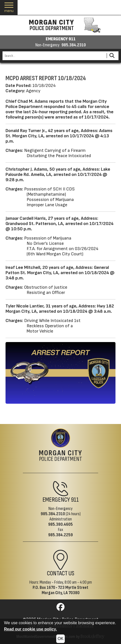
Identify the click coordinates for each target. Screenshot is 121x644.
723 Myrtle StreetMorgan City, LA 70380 (65, 590)
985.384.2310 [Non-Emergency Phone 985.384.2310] (53, 514)
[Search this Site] (54, 56)
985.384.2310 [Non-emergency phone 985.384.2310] (74, 45)
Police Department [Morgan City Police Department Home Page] (61, 456)
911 (75, 500)
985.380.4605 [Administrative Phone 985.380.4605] (60, 524)
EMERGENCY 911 (61, 39)
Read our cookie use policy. (30, 629)
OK (60, 639)
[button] (9, 8)
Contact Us (61, 573)
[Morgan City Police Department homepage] (61, 25)
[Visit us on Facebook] (60, 609)
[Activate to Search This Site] (112, 56)
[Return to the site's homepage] (60, 438)
